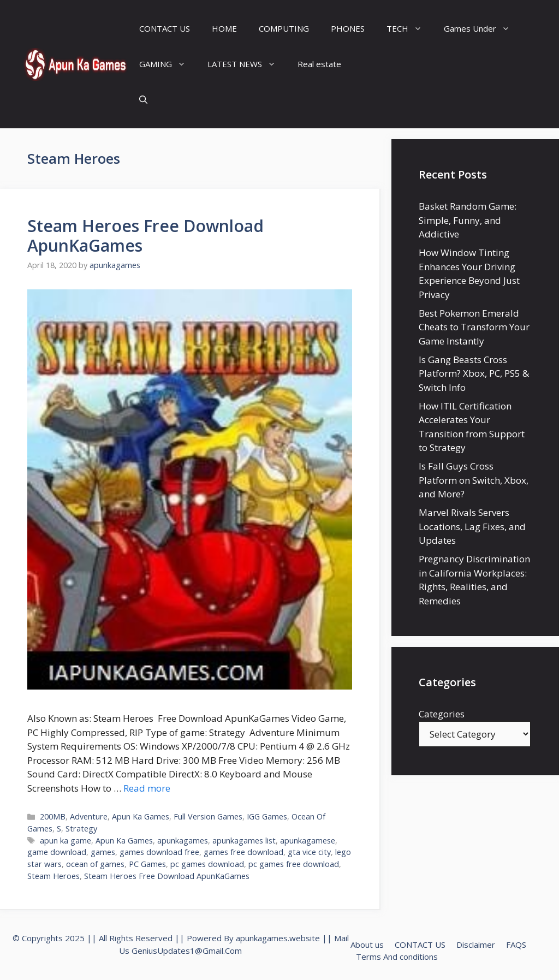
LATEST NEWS (247, 64)
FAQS (516, 945)
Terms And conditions (397, 957)
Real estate (319, 64)
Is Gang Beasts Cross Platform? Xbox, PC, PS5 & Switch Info (474, 373)
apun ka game (66, 841)
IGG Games (267, 816)
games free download (243, 852)
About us (367, 945)
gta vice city (309, 852)
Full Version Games (208, 816)
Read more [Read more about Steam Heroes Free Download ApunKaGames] (147, 788)
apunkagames (183, 841)
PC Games (147, 864)
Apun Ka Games (141, 816)
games (103, 852)
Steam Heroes (53, 876)
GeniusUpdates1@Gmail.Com (187, 951)
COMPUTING (284, 28)
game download (57, 852)
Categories (442, 714)
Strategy (81, 828)
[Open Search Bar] (143, 100)
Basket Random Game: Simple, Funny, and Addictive (468, 220)
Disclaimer (476, 945)
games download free (159, 852)
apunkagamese (308, 841)
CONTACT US (165, 28)
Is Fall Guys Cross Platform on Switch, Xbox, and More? (474, 480)
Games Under (482, 29)
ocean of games (95, 864)
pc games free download (294, 864)
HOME (224, 28)
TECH (410, 29)
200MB (53, 816)
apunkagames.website (278, 938)
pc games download (207, 864)
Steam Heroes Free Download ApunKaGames (145, 236)
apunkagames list (244, 841)
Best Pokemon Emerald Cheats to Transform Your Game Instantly (474, 327)
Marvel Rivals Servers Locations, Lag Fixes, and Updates (472, 526)
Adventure (89, 816)
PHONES (348, 28)
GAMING (168, 64)
